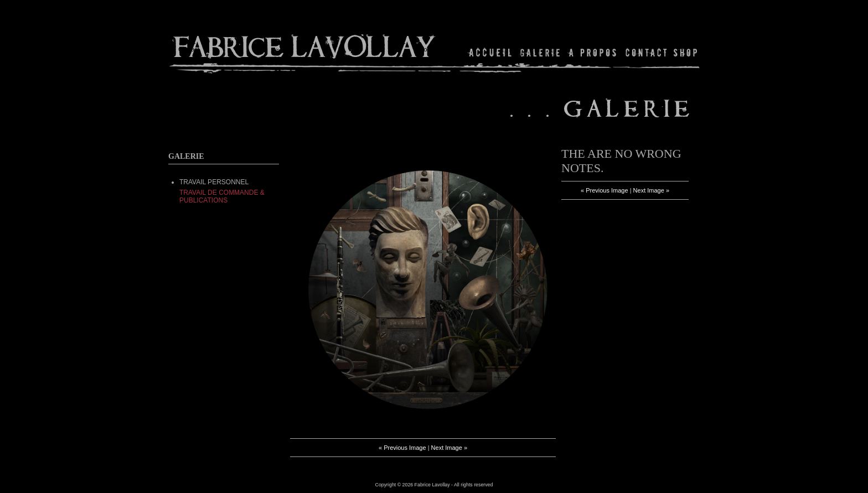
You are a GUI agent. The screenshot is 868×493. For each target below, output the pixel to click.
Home (491, 52)
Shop (684, 52)
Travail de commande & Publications (222, 196)
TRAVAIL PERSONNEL (214, 182)
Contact (646, 52)
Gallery (540, 52)
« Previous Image (402, 448)
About (593, 52)
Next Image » (449, 448)
